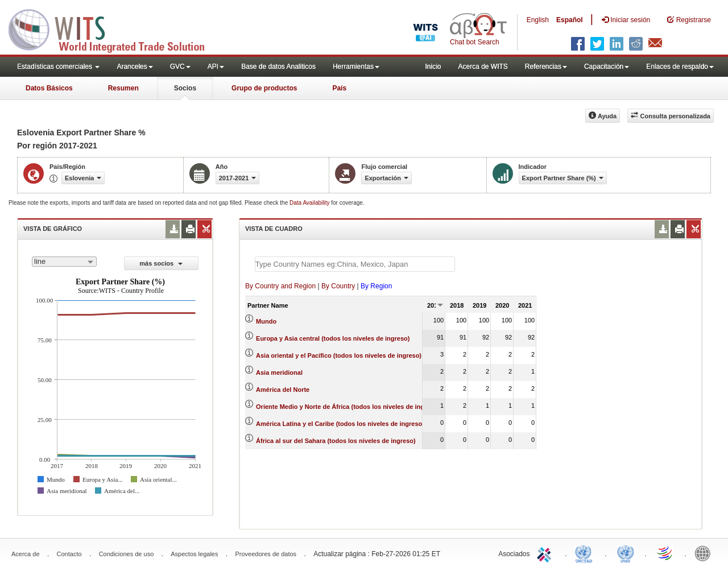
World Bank (705, 553)
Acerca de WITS (483, 67)
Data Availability (310, 203)
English (538, 20)
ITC (546, 553)
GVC (180, 67)
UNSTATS (626, 553)
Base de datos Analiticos (278, 67)
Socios (185, 88)
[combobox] (64, 262)
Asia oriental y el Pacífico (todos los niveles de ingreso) (339, 355)
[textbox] (355, 264)
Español (570, 20)
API (216, 67)
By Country (338, 286)
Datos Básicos (49, 88)
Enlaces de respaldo (680, 67)
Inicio (433, 67)
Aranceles (135, 67)
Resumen (123, 88)
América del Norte (283, 390)
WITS (114, 28)
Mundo (266, 321)
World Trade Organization (665, 553)
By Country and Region (280, 286)
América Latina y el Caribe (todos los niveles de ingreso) (340, 424)
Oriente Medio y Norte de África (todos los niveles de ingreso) (348, 407)
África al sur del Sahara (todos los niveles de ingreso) (336, 441)
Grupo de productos (264, 88)
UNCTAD (586, 553)
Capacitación (607, 67)
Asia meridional (279, 373)
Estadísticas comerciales (58, 67)
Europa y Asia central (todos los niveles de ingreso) (333, 338)
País (339, 88)
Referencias (546, 67)
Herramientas (356, 67)
